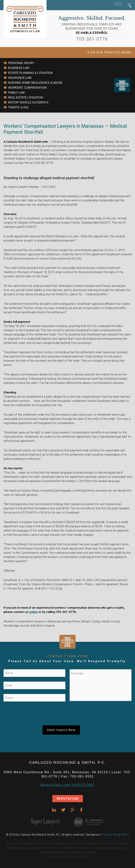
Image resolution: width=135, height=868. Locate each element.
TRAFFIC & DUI (18, 107)
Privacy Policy (110, 835)
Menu (118, 4)
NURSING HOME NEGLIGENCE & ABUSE (35, 83)
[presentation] (67, 715)
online (33, 612)
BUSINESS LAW (19, 68)
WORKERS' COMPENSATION (27, 88)
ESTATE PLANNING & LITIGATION (30, 73)
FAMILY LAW (16, 93)
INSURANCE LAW (20, 78)
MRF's (125, 835)
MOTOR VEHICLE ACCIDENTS (28, 102)
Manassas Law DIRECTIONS (67, 785)
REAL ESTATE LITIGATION (26, 98)
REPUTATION (68, 799)
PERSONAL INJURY (21, 63)
